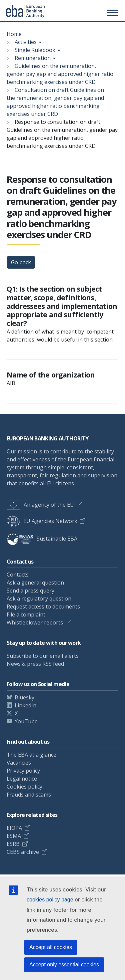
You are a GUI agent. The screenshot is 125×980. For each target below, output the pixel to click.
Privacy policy (23, 771)
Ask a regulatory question (39, 599)
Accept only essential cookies (64, 965)
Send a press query (30, 591)
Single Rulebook (35, 50)
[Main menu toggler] (112, 13)
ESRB (13, 844)
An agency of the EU (40, 505)
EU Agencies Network (42, 521)
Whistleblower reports (35, 622)
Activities (26, 42)
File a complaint (26, 614)
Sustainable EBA (42, 539)
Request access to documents (43, 607)
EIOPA (14, 828)
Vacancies (19, 763)
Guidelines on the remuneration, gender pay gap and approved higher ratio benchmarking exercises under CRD (60, 74)
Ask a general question (35, 583)
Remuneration (33, 58)
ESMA (14, 836)
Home (14, 34)
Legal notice (22, 779)
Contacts (18, 575)
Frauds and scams (29, 795)
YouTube (26, 721)
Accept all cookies (51, 947)
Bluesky (24, 697)
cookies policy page (50, 900)
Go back (21, 262)
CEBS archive (23, 852)
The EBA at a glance (31, 755)
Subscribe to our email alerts (43, 656)
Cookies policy (24, 787)
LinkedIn (25, 705)
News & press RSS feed (35, 664)
